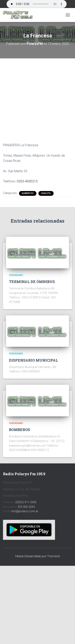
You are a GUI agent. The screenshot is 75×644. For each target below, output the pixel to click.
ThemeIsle (53, 556)
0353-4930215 (27, 181)
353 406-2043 (26, 507)
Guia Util (46, 193)
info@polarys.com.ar (25, 511)
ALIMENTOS (28, 193)
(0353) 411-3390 (26, 502)
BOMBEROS (19, 430)
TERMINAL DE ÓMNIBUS (32, 282)
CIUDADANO (16, 275)
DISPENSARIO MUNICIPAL (33, 360)
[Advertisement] (37, 97)
